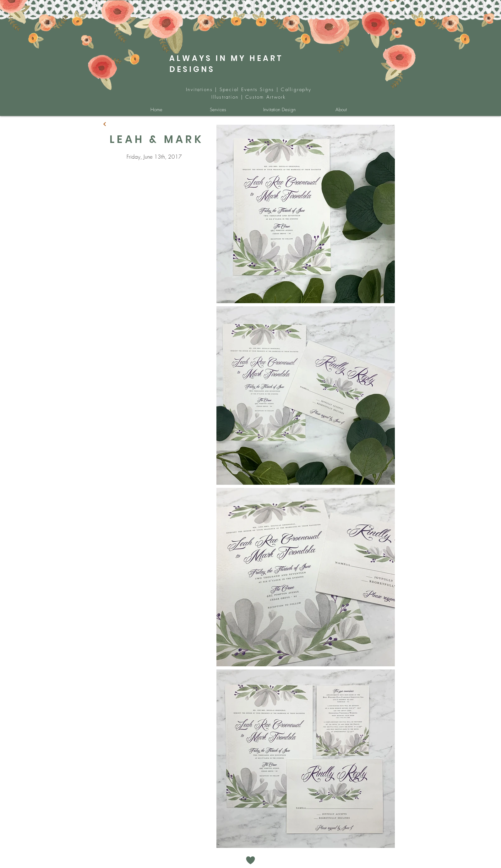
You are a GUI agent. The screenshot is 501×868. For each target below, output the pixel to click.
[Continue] (105, 124)
